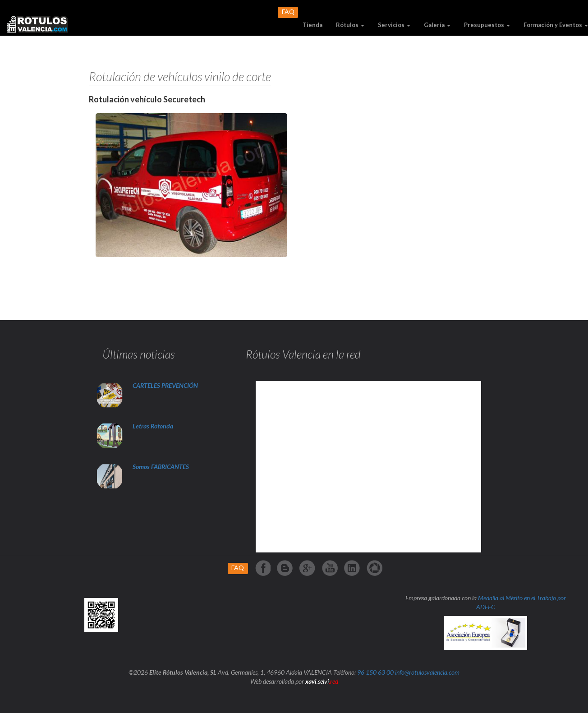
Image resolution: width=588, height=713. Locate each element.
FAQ (288, 11)
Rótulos (350, 25)
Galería (437, 25)
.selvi (322, 681)
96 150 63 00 (375, 672)
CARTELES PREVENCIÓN (165, 385)
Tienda (312, 25)
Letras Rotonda (154, 426)
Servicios (394, 25)
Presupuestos (487, 25)
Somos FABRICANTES (161, 467)
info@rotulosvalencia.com (427, 672)
